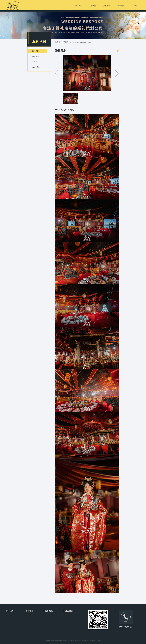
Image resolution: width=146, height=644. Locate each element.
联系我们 (69, 611)
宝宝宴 (35, 62)
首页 (72, 42)
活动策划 (35, 67)
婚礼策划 (35, 51)
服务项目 (79, 42)
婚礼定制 (35, 56)
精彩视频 (49, 611)
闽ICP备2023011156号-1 (94, 640)
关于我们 (10, 611)
